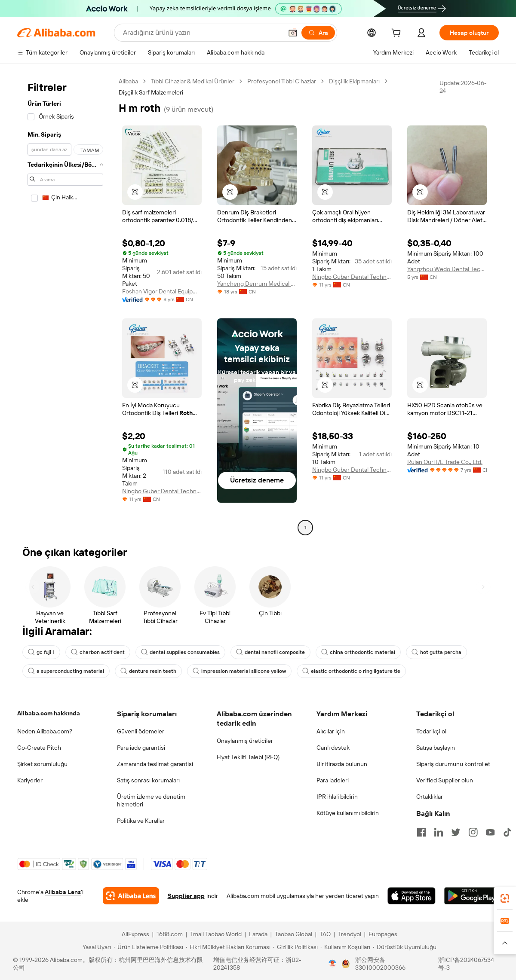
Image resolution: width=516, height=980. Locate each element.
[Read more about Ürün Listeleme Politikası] (148, 947)
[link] (505, 898)
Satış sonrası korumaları (148, 780)
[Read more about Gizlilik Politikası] (295, 947)
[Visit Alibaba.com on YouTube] (490, 832)
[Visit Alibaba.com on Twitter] (456, 832)
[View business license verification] (332, 964)
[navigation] (65, 305)
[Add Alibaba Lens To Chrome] (131, 896)
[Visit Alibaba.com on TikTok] (507, 832)
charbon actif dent (98, 652)
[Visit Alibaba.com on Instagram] (473, 832)
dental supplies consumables (180, 652)
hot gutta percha (436, 652)
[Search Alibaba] (202, 33)
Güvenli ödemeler (141, 731)
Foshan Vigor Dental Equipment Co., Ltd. (162, 291)
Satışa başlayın (436, 748)
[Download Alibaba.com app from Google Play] (471, 896)
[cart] (398, 34)
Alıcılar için (331, 731)
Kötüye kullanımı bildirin (348, 813)
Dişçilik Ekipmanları (354, 81)
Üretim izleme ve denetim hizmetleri (151, 800)
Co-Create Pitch (39, 748)
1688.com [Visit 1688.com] (170, 934)
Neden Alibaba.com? (45, 731)
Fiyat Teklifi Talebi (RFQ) (248, 757)
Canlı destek (333, 748)
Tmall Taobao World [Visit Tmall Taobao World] (216, 934)
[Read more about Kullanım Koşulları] (345, 947)
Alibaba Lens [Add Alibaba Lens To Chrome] (63, 892)
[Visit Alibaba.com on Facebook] (421, 832)
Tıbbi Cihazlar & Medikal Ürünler (193, 81)
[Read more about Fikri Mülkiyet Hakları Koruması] (228, 947)
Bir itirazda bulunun (342, 764)
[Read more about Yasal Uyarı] (95, 947)
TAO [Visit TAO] (325, 934)
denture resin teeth (148, 671)
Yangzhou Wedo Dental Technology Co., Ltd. (447, 269)
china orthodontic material (358, 652)
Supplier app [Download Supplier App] (186, 896)
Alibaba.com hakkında (49, 713)
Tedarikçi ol (431, 731)
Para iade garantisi (141, 748)
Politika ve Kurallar (141, 821)
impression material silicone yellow (239, 671)
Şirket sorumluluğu (42, 764)
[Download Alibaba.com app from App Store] (412, 896)
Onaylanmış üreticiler (245, 741)
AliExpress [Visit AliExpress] (135, 934)
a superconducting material (66, 671)
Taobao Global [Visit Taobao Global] (293, 934)
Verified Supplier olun (445, 780)
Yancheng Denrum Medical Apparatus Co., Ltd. (257, 284)
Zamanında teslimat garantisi (155, 764)
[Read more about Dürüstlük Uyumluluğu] (405, 947)
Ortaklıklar (430, 797)
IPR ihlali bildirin (337, 797)
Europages (383, 934)
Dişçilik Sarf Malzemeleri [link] (151, 92)
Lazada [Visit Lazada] (258, 934)
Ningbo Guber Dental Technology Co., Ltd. (352, 277)
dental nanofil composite (270, 652)
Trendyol (350, 934)
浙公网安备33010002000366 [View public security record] (380, 964)
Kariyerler (30, 780)
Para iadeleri (333, 780)
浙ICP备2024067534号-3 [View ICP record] (466, 964)
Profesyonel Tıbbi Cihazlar (282, 81)
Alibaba (128, 81)
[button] (293, 33)
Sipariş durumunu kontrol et (453, 764)
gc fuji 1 (41, 652)
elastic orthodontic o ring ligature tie (351, 671)
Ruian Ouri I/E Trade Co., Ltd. (445, 462)
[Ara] (318, 33)
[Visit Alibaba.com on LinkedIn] (439, 832)
